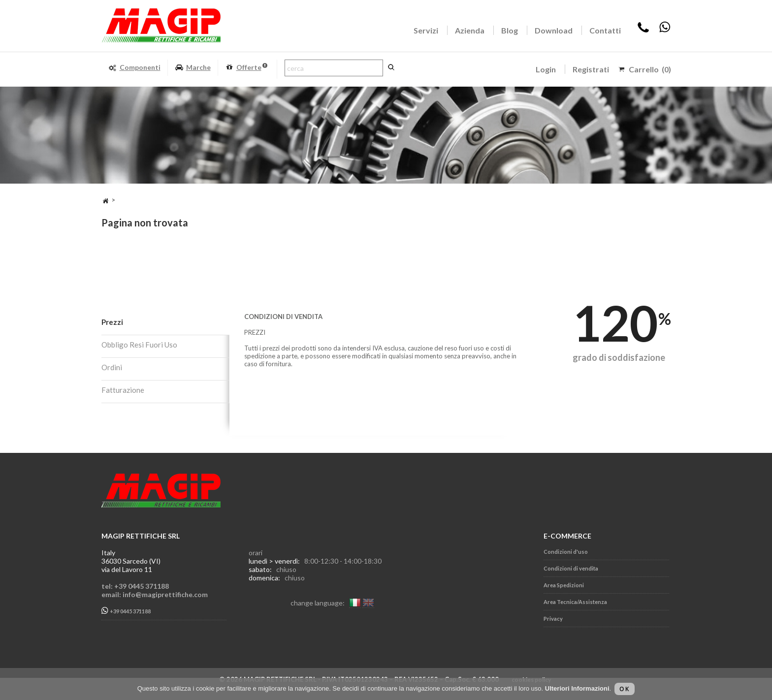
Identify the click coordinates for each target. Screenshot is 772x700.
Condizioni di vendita (571, 568)
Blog (510, 30)
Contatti (605, 30)
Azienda (470, 30)
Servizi (426, 30)
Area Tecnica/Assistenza (575, 602)
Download (554, 30)
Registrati (591, 69)
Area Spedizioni (564, 585)
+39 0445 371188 (126, 611)
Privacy (553, 619)
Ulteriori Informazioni (577, 688)
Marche (193, 68)
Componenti (134, 68)
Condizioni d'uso (566, 552)
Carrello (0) (650, 69)
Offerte (246, 68)
